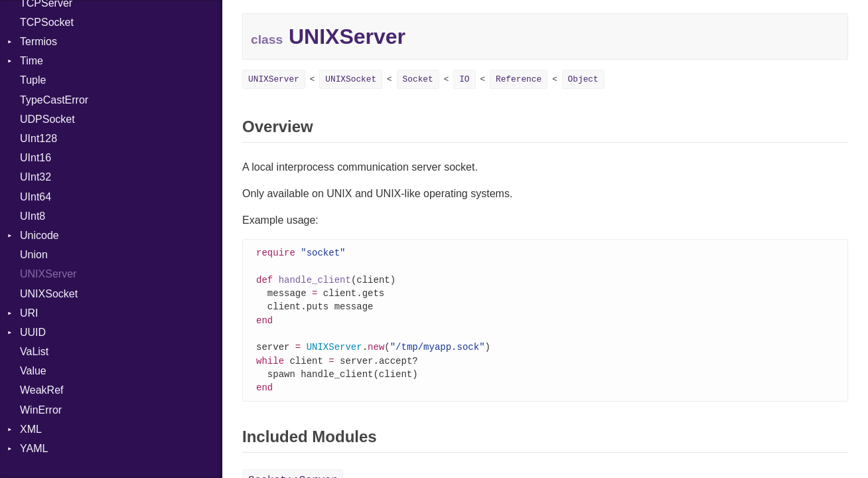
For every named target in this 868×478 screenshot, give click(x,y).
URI (29, 313)
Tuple (33, 80)
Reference (519, 79)
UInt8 (33, 216)
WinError (41, 410)
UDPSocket (47, 119)
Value (33, 371)
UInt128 (38, 138)
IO (464, 79)
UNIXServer (48, 274)
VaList (34, 352)
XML (31, 429)
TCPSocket (47, 22)
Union (34, 255)
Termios (38, 41)
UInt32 (36, 177)
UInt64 (36, 197)
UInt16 (36, 158)
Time (32, 61)
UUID (33, 332)
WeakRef (42, 390)
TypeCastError (54, 100)
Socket (418, 79)
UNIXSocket (49, 294)
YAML (34, 448)
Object (583, 79)
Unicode (39, 235)
